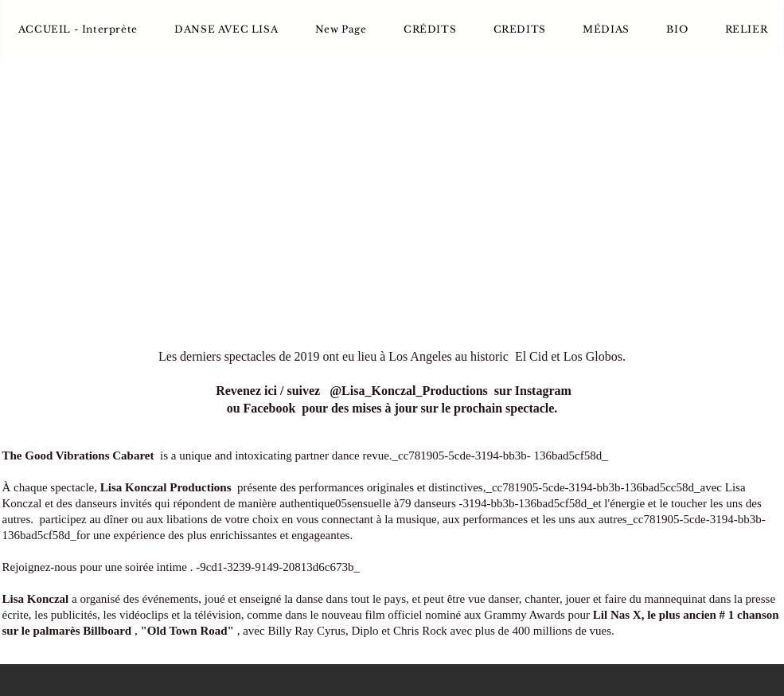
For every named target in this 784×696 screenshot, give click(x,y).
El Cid (531, 356)
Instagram (543, 391)
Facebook (270, 408)
